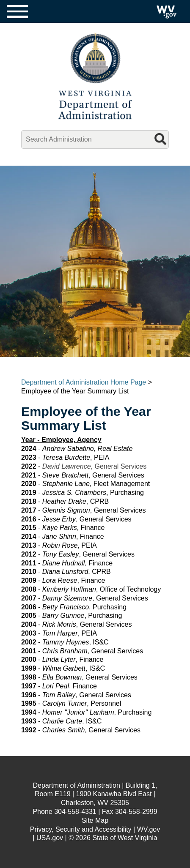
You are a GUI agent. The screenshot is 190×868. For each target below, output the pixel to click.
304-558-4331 (75, 812)
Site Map (95, 820)
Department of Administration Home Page (84, 382)
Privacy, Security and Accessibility (81, 829)
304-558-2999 (136, 812)
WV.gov (149, 829)
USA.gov (50, 838)
